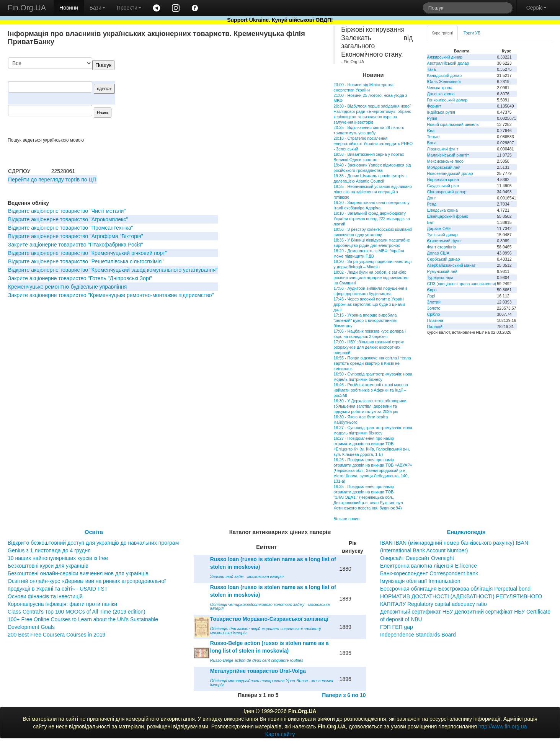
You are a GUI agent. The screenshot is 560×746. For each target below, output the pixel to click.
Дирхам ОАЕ (439, 229)
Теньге (433, 137)
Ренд (432, 204)
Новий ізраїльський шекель (453, 124)
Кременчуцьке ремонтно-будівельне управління (67, 287)
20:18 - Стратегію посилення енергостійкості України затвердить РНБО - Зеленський (373, 144)
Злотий (434, 302)
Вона (432, 143)
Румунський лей (442, 271)
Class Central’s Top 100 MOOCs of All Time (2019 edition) (77, 612)
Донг (432, 198)
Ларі (431, 296)
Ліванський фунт (443, 149)
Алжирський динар (445, 57)
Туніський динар (442, 235)
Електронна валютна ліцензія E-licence (429, 566)
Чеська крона (440, 88)
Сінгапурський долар (447, 192)
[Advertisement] (262, 97)
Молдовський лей (444, 167)
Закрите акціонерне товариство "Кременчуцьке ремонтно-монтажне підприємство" (111, 295)
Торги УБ (472, 33)
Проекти (129, 8)
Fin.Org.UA (27, 8)
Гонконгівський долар (447, 100)
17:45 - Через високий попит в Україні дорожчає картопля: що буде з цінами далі (369, 304)
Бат (431, 222)
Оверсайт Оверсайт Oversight (417, 558)
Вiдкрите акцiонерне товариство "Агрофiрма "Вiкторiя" (76, 236)
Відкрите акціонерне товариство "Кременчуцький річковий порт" (87, 253)
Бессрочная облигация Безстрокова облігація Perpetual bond (455, 589)
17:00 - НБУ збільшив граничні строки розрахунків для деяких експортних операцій (369, 347)
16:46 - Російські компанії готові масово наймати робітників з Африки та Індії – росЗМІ (371, 390)
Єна (431, 131)
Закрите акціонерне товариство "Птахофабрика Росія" (75, 245)
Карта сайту (280, 734)
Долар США (438, 253)
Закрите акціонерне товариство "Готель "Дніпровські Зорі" (80, 278)
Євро (432, 290)
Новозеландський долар (450, 173)
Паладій (435, 326)
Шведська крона (442, 210)
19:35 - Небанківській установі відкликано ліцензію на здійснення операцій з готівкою (373, 192)
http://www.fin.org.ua (503, 726)
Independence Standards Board (418, 635)
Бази (97, 8)
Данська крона (441, 94)
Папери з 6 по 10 (344, 695)
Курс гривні (442, 33)
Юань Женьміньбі (444, 82)
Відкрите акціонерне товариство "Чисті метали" (67, 211)
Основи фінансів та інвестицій (45, 596)
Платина (435, 320)
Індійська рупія (441, 112)
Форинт (434, 106)
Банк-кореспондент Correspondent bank (429, 573)
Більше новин (346, 519)
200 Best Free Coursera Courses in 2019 (56, 635)
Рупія (432, 118)
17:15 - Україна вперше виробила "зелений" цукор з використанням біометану (365, 320)
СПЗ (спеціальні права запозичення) (462, 284)
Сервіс (536, 8)
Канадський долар (445, 75)
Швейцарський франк (448, 216)
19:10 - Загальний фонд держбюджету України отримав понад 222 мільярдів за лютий (371, 219)
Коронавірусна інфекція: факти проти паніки (62, 604)
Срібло (434, 314)
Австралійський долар (448, 63)
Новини (69, 8)
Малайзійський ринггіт (448, 155)
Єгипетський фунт (444, 241)
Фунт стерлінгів (442, 247)
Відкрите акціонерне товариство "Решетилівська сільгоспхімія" (86, 261)
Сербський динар (444, 259)
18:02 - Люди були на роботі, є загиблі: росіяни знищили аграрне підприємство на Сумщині (371, 278)
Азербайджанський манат (451, 265)
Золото (434, 308)
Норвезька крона (443, 180)
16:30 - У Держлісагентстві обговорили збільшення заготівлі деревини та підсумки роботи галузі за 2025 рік (370, 406)
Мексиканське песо (445, 161)
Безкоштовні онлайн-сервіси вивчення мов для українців (78, 573)
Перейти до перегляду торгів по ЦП (52, 180)
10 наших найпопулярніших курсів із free (58, 558)
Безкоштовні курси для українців (48, 566)
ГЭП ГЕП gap (397, 627)
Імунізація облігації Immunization (420, 581)
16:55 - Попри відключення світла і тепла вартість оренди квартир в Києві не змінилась (372, 363)
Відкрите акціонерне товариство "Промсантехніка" (70, 228)
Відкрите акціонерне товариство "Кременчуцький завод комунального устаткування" (113, 270)
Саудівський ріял (443, 186)
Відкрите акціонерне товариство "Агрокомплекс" (68, 219)
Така (432, 69)
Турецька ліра (440, 278)
